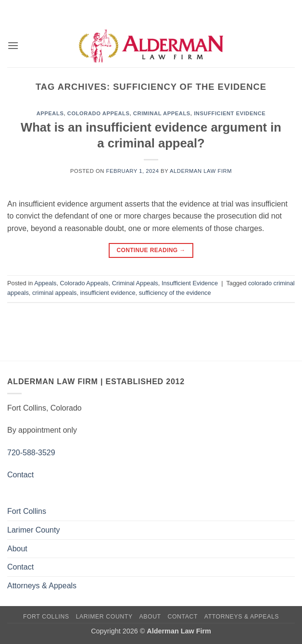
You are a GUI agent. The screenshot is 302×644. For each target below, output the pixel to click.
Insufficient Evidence (230, 113)
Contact (20, 475)
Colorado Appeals (99, 113)
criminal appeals (54, 293)
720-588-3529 (31, 453)
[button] (13, 45)
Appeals (50, 113)
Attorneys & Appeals (42, 586)
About (17, 549)
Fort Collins (27, 511)
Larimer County (33, 530)
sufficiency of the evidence (175, 293)
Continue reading (151, 250)
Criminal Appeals (162, 113)
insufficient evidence (108, 293)
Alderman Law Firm (201, 171)
